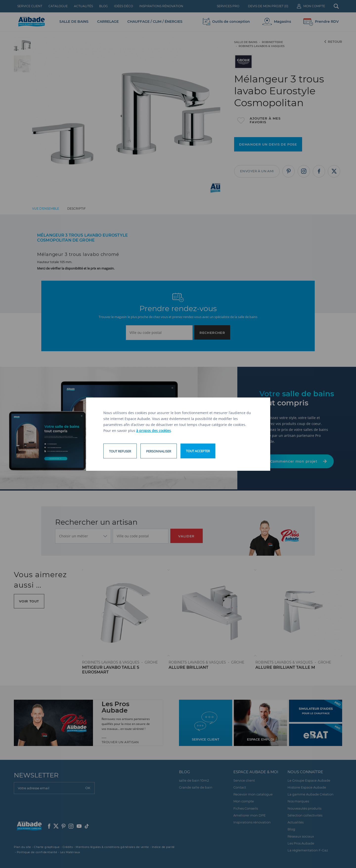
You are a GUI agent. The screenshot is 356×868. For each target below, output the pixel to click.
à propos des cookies (154, 431)
